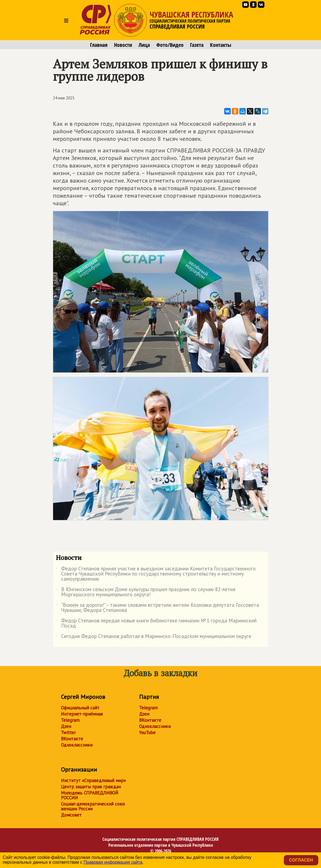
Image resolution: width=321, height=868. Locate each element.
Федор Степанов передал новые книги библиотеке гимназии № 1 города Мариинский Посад (156, 623)
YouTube (147, 733)
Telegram (70, 720)
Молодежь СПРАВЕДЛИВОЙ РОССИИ (90, 795)
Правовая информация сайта (113, 862)
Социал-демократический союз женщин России (93, 806)
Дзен (66, 726)
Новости (123, 45)
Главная (99, 45)
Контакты (221, 45)
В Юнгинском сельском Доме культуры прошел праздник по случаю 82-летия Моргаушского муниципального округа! (146, 592)
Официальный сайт (80, 708)
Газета (197, 45)
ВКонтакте (72, 739)
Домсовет (71, 815)
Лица (144, 45)
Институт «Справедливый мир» (93, 780)
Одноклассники (77, 745)
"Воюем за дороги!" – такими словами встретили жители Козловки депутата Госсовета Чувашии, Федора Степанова (157, 608)
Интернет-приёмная (82, 714)
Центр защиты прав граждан (91, 787)
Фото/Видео (170, 45)
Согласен (301, 860)
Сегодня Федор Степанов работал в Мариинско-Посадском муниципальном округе (153, 637)
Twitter (68, 733)
